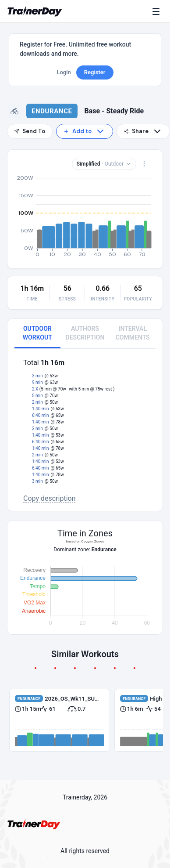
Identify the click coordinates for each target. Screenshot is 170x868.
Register (95, 72)
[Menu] (158, 11)
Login (64, 72)
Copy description (50, 498)
